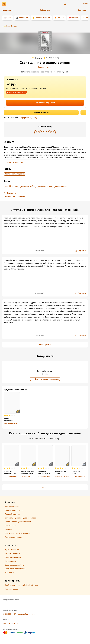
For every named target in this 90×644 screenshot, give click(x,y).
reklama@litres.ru (10, 624)
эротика (15, 186)
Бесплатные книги (42, 18)
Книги (9, 18)
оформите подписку (29, 118)
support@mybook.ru (26, 614)
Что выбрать (7, 10)
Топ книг (75, 18)
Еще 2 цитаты (45, 345)
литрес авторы (61, 186)
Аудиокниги (23, 18)
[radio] (35, 132)
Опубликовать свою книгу (14, 197)
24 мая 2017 (40, 251)
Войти (86, 4)
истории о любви (28, 186)
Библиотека (45, 10)
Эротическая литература (15, 174)
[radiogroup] (45, 132)
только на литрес (45, 186)
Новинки (60, 18)
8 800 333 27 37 (10, 614)
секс (7, 186)
